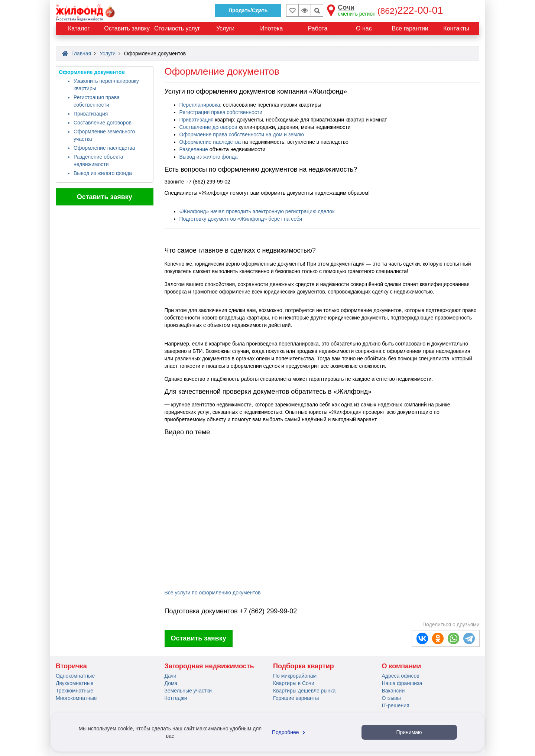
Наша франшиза (402, 683)
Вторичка (71, 666)
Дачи (171, 676)
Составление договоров (103, 123)
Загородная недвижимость (209, 666)
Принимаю (409, 732)
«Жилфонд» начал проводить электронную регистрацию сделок (257, 211)
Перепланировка (200, 105)
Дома (171, 683)
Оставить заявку (105, 197)
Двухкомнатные (75, 683)
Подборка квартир (304, 666)
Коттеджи (176, 698)
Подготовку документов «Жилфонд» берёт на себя (241, 219)
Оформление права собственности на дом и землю (242, 134)
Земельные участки (188, 691)
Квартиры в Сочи (294, 683)
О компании (402, 666)
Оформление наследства (104, 148)
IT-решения (396, 705)
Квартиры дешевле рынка (304, 691)
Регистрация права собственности (221, 112)
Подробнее (289, 732)
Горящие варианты (296, 698)
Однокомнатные (75, 676)
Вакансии (393, 691)
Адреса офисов (401, 676)
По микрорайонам (295, 676)
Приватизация (91, 114)
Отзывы (391, 698)
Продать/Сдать (248, 10)
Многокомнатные (76, 698)
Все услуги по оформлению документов (213, 593)
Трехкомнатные (74, 691)
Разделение (194, 149)
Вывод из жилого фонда (103, 173)
